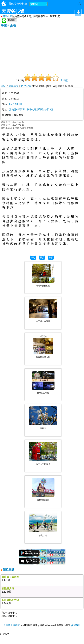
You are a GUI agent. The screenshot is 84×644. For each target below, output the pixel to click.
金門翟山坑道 (43, 393)
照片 (42, 258)
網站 (33, 258)
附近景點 (8, 570)
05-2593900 (15, 104)
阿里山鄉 (6, 16)
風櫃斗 (43, 428)
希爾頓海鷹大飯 (43, 357)
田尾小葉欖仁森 (43, 286)
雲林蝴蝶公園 (43, 500)
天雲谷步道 (8, 26)
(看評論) (64, 80)
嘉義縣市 (13, 86)
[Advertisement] (42, 50)
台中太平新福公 (43, 464)
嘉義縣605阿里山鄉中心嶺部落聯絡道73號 (31, 109)
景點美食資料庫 (12, 625)
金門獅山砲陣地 (43, 321)
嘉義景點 (62, 86)
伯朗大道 (43, 535)
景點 (3, 86)
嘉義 (71, 86)
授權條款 (76, 625)
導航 (51, 258)
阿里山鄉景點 (39, 86)
